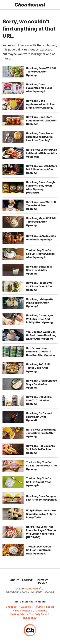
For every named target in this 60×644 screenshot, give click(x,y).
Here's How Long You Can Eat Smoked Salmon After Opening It (42, 153)
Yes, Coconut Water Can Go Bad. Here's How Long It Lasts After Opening (41, 335)
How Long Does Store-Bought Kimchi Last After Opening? (41, 120)
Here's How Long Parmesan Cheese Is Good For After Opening (40, 352)
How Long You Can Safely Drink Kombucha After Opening (42, 169)
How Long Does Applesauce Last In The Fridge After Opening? (40, 104)
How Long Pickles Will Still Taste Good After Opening (40, 286)
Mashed (40, 611)
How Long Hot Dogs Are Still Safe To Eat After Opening (40, 449)
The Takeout (30, 618)
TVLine (39, 607)
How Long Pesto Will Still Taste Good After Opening (41, 72)
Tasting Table (18, 614)
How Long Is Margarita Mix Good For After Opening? (40, 303)
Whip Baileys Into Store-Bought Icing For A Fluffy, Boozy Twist (41, 514)
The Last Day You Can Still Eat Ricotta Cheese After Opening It (40, 254)
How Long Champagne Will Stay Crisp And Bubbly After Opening (40, 319)
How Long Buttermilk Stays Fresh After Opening (39, 270)
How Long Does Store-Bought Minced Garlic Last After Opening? (40, 137)
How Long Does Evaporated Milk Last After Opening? (39, 88)
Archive (27, 580)
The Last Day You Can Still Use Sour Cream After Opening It (39, 550)
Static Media (33, 589)
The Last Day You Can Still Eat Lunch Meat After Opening (42, 466)
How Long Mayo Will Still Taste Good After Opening (41, 222)
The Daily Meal (38, 614)
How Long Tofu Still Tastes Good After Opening (38, 368)
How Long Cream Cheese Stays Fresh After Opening (41, 384)
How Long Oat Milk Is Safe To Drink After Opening (39, 400)
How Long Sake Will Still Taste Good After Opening (41, 206)
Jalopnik (26, 607)
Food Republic (24, 611)
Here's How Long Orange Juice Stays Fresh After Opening (41, 433)
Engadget (12, 607)
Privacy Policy (43, 581)
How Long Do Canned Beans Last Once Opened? (39, 417)
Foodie (50, 607)
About (15, 580)
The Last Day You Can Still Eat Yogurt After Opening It (39, 482)
